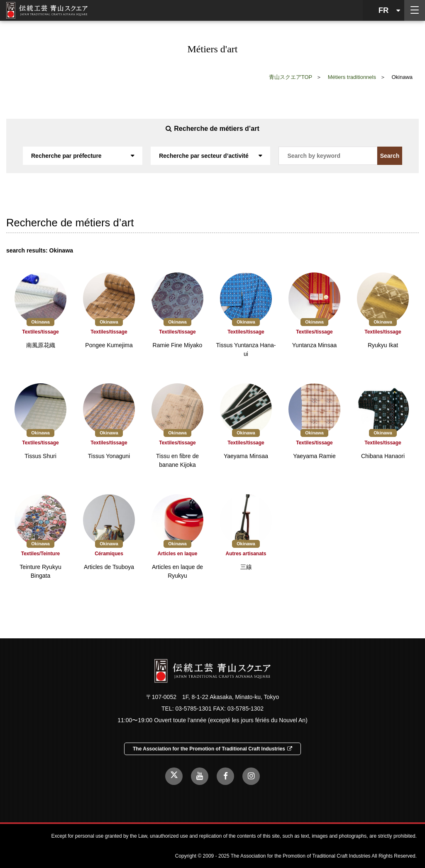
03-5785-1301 (193, 709)
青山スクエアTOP (291, 77)
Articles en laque (177, 554)
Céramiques (109, 554)
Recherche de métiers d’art (212, 129)
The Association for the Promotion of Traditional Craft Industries (212, 749)
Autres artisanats (246, 554)
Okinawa (40, 322)
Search (390, 156)
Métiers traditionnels (352, 77)
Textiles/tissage (40, 332)
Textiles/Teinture (41, 554)
